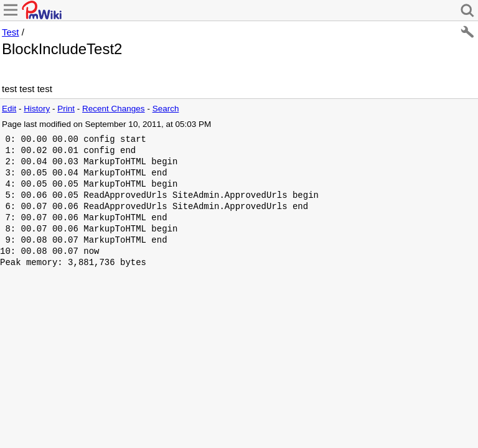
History (37, 109)
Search (166, 109)
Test (11, 32)
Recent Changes (114, 109)
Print (66, 109)
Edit (9, 109)
